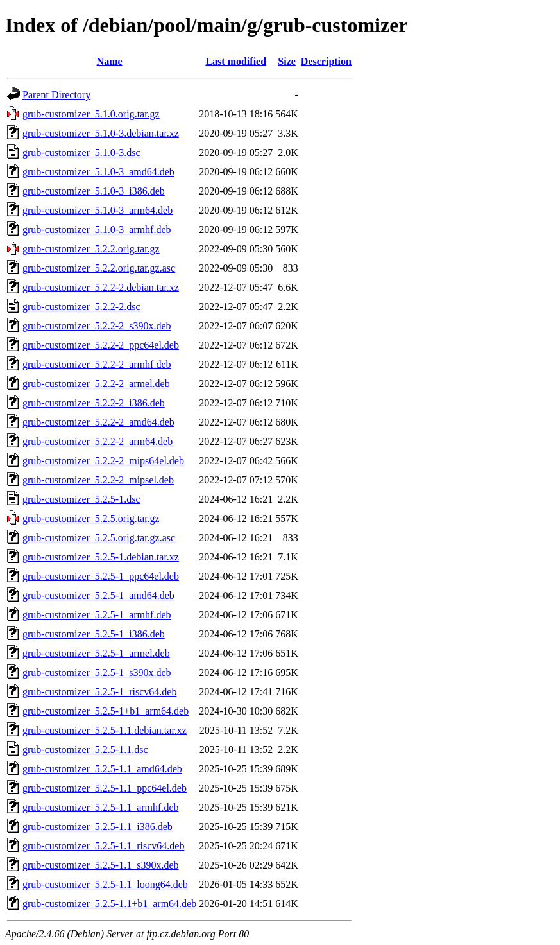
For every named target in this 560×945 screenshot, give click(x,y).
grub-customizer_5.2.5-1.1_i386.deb (98, 827)
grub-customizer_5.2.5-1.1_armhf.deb (100, 807)
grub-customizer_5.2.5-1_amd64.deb (98, 595)
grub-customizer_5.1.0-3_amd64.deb (98, 172)
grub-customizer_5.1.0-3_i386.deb (94, 191)
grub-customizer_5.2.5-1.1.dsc (85, 750)
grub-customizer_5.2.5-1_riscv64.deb (99, 692)
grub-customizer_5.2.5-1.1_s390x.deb (101, 865)
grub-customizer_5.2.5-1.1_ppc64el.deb (105, 788)
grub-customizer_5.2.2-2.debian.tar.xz (101, 287)
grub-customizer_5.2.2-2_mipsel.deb (98, 480)
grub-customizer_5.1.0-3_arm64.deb (98, 210)
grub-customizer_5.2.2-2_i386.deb (94, 403)
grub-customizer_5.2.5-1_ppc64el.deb (101, 576)
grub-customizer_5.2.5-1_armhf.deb (97, 615)
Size (287, 61)
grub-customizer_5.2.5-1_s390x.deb (97, 672)
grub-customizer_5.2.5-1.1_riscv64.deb (103, 846)
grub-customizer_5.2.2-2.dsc (81, 307)
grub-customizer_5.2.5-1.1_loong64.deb (105, 884)
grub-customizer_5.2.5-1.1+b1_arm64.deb (109, 904)
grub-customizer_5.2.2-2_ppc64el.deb (101, 345)
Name (110, 61)
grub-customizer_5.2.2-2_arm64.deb (98, 441)
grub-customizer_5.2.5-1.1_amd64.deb (102, 769)
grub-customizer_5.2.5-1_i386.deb (94, 634)
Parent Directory (56, 95)
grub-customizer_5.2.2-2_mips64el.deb (103, 461)
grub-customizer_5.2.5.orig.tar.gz (91, 518)
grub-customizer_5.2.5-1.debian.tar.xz (101, 557)
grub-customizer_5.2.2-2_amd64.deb (98, 422)
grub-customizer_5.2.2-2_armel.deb (96, 384)
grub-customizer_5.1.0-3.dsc (81, 152)
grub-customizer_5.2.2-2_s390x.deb (97, 326)
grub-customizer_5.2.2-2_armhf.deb (97, 364)
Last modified (236, 61)
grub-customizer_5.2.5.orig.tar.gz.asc (99, 538)
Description (326, 61)
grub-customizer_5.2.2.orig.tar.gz (91, 249)
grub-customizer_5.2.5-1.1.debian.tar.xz (105, 730)
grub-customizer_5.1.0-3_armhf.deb (97, 230)
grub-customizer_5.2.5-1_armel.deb (96, 653)
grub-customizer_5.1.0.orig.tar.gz (91, 114)
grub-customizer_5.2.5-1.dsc (81, 499)
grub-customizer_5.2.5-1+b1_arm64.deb (106, 711)
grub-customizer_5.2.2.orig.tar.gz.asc (99, 268)
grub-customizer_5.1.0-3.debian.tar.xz (101, 133)
